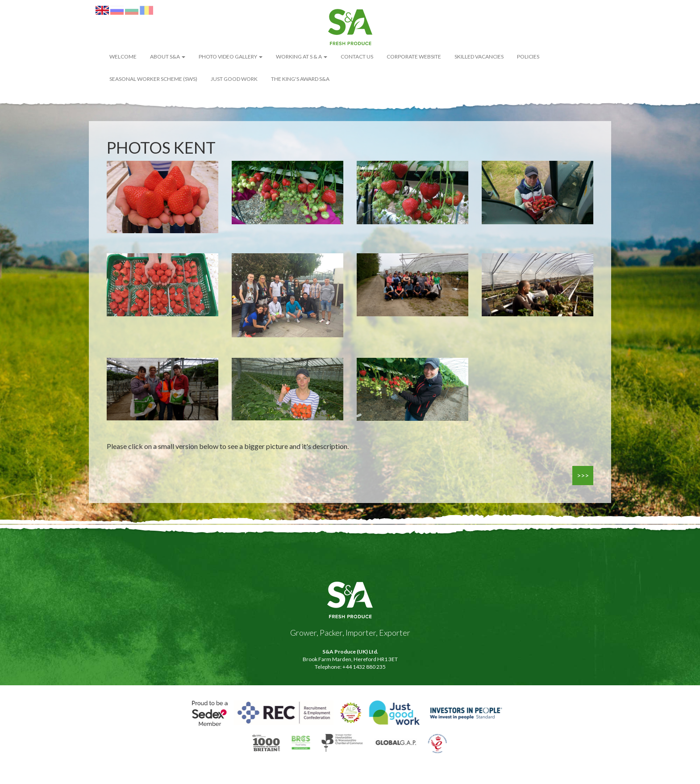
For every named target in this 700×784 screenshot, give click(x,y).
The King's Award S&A (300, 79)
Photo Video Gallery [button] (231, 57)
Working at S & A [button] (302, 57)
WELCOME (123, 57)
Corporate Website (414, 57)
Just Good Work (234, 79)
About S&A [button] (168, 57)
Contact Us (357, 57)
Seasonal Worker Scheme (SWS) (153, 79)
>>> (583, 475)
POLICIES (528, 57)
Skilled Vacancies (479, 57)
